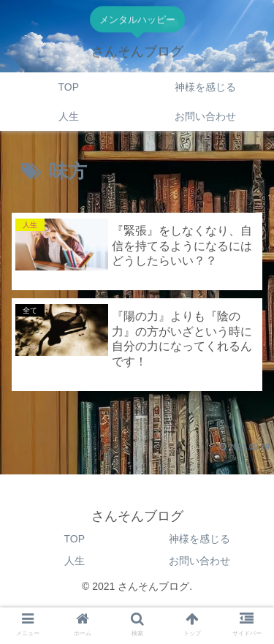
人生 (75, 561)
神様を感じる (199, 539)
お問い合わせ (199, 561)
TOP (74, 539)
